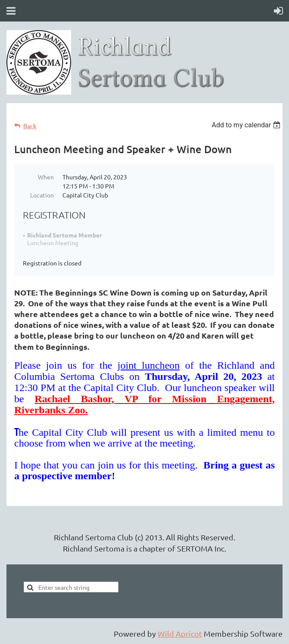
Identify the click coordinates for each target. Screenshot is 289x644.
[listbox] (247, 125)
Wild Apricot (180, 633)
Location (42, 195)
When (46, 177)
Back (30, 126)
